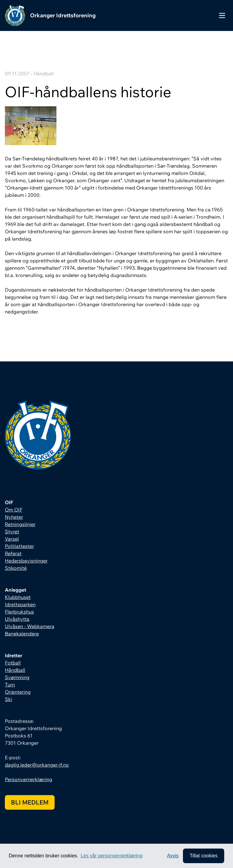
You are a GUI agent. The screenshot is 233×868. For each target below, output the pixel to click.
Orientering (18, 692)
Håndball (15, 670)
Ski (8, 699)
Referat (13, 553)
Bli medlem (30, 802)
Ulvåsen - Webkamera (30, 626)
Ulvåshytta (17, 619)
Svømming (17, 677)
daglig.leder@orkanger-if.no (37, 765)
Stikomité (16, 568)
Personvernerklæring (29, 779)
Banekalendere (22, 634)
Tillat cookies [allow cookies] (204, 856)
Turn (10, 685)
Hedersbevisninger (26, 561)
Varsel (12, 539)
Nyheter (14, 517)
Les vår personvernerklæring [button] (112, 856)
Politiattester (19, 546)
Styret (12, 531)
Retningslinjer (20, 524)
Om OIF (14, 510)
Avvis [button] (173, 856)
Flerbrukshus (19, 612)
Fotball (13, 663)
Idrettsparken (20, 604)
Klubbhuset (18, 597)
